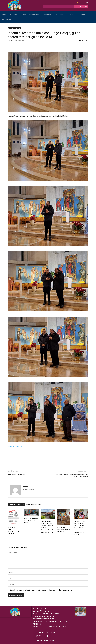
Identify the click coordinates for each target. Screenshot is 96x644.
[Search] (81, 6)
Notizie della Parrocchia (14, 28)
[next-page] (13, 539)
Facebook (43, 632)
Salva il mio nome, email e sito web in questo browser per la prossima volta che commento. (41, 590)
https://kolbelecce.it (28, 490)
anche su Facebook (15, 447)
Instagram (53, 636)
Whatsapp (43, 636)
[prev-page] (9, 539)
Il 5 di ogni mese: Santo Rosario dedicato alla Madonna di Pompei (72, 475)
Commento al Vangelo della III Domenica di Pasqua (31, 520)
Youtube (52, 632)
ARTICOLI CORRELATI (16, 504)
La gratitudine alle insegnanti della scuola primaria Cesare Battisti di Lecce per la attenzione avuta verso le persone (81, 528)
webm (11, 40)
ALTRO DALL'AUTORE (34, 504)
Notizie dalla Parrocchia (16, 474)
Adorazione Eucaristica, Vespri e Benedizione (64, 529)
